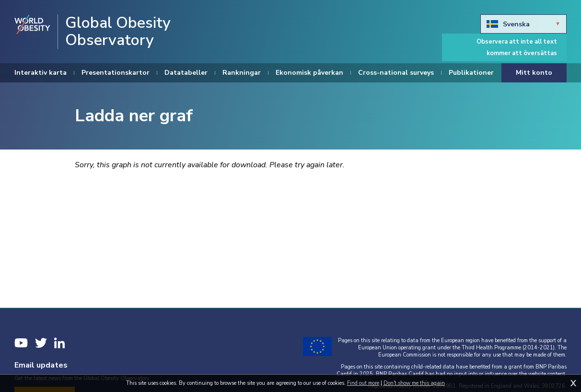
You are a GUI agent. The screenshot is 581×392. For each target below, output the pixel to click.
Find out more (363, 383)
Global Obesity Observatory (118, 32)
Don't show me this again (414, 383)
